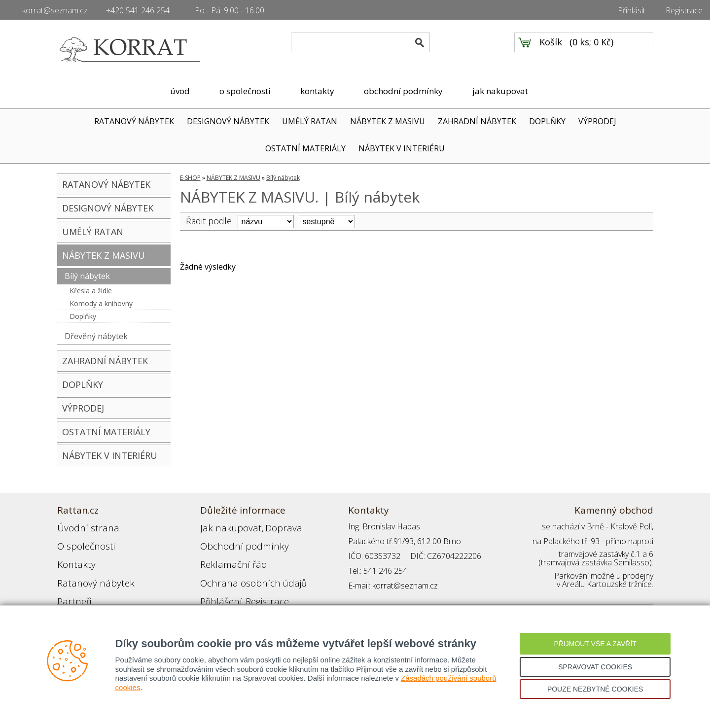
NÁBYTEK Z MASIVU (388, 121)
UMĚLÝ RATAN (310, 121)
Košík (551, 50)
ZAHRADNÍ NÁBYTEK (477, 121)
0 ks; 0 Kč (592, 50)
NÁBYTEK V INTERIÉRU (402, 148)
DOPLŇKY (547, 121)
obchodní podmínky (403, 91)
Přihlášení (217, 586)
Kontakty (72, 556)
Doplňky (83, 316)
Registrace (684, 10)
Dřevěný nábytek (96, 336)
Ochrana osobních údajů (243, 571)
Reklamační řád (227, 556)
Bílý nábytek (87, 276)
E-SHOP (190, 178)
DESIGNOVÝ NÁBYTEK (228, 121)
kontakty (317, 91)
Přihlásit (632, 10)
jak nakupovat (500, 91)
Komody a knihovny (101, 303)
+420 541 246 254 (138, 10)
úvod (180, 91)
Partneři (71, 586)
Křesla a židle (91, 291)
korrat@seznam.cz (55, 10)
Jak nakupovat (224, 526)
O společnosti (81, 541)
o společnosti (245, 91)
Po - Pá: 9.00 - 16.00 (230, 10)
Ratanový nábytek (88, 571)
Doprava (267, 526)
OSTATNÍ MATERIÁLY (305, 148)
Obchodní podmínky (235, 541)
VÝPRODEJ (597, 121)
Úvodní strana (82, 526)
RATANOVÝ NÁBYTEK (134, 121)
